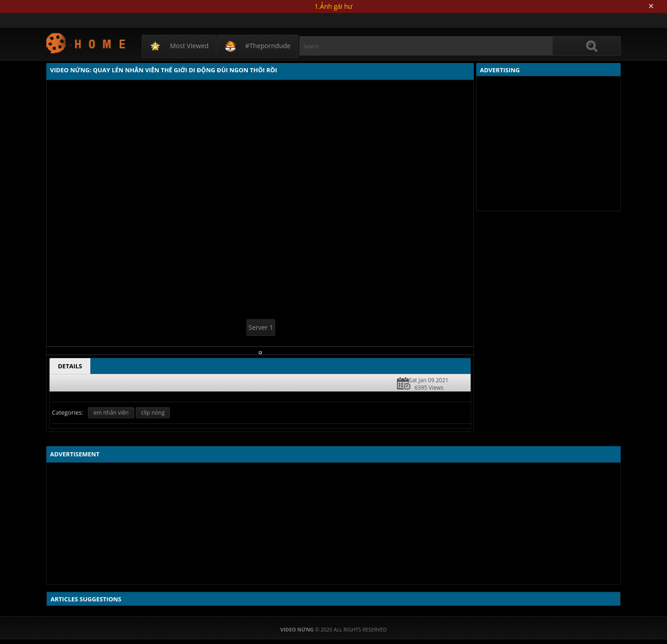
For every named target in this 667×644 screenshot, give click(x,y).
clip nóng (153, 413)
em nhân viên (111, 413)
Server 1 (261, 327)
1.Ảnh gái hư (333, 6)
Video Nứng (86, 43)
